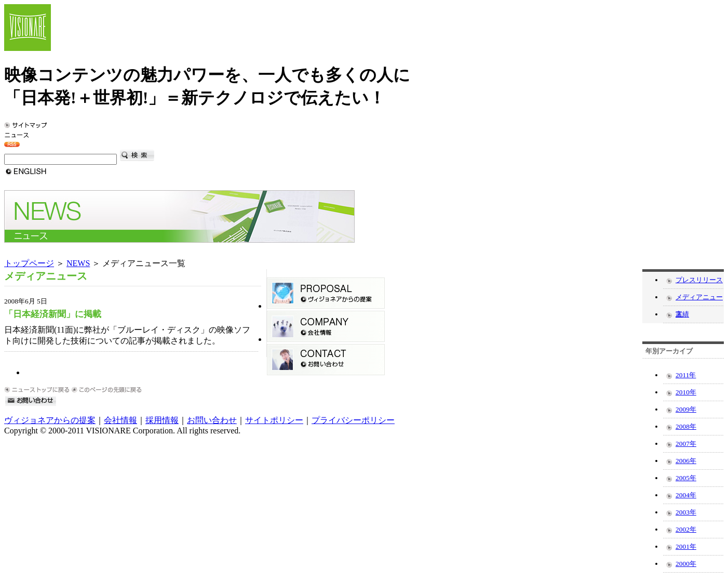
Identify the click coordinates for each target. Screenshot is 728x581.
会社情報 (120, 420)
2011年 (686, 375)
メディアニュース (699, 299)
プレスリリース (699, 280)
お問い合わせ (212, 420)
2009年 (686, 409)
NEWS (78, 263)
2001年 (686, 546)
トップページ (29, 263)
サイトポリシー (274, 420)
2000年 (686, 564)
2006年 (686, 461)
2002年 (686, 529)
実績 (682, 314)
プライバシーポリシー (353, 420)
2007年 (686, 444)
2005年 (686, 478)
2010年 (686, 392)
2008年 (686, 426)
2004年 (686, 495)
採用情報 (162, 420)
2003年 (686, 512)
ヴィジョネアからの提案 (50, 420)
